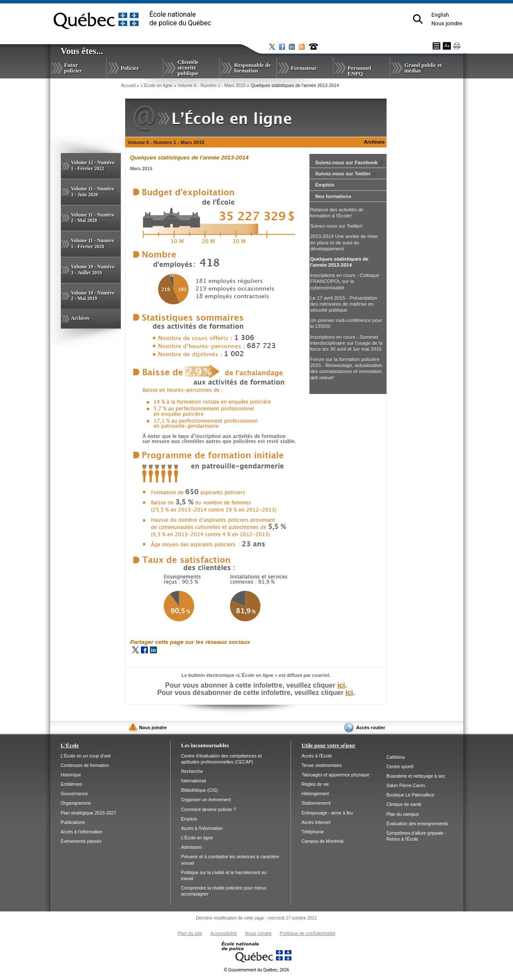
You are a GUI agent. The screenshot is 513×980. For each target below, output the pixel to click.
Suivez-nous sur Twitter (345, 174)
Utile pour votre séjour (329, 745)
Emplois (325, 185)
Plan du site (190, 933)
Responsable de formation (252, 68)
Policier (130, 68)
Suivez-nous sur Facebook (349, 162)
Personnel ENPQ (359, 71)
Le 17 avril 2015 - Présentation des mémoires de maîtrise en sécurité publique (343, 304)
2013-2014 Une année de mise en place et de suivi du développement (344, 242)
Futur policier (73, 68)
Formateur (304, 68)
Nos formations (333, 196)
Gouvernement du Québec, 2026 (256, 970)
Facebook (144, 650)
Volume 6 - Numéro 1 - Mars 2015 (212, 85)
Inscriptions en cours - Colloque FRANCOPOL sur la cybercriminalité (344, 281)
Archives (80, 318)
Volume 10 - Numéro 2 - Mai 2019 (93, 296)
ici (341, 685)
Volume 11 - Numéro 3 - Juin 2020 (93, 192)
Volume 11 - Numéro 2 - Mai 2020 (93, 218)
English (440, 15)
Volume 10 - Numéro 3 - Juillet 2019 (93, 270)
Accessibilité (224, 933)
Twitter (135, 650)
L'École (70, 745)
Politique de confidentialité (308, 933)
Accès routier (370, 727)
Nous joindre (447, 23)
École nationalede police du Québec (180, 19)
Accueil (128, 85)
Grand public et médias (423, 68)
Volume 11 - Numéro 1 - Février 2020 (93, 243)
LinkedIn (153, 650)
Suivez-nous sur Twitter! (336, 226)
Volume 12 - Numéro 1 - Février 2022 (93, 165)
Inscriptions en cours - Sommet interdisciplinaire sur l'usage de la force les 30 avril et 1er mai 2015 (346, 343)
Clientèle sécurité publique (188, 68)
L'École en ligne (156, 85)
